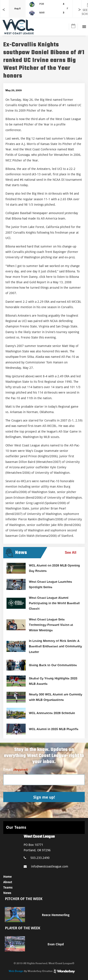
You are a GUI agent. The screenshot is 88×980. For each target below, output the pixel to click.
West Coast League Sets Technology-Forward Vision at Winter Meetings (51, 625)
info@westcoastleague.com (46, 866)
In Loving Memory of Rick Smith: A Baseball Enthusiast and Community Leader (55, 646)
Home (7, 877)
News (7, 893)
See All (71, 553)
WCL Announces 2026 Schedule (52, 713)
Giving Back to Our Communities (53, 665)
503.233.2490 (37, 858)
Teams (8, 887)
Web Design (16, 971)
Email (15, 770)
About (8, 882)
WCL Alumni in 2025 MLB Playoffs (54, 729)
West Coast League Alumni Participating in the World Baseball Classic (54, 603)
